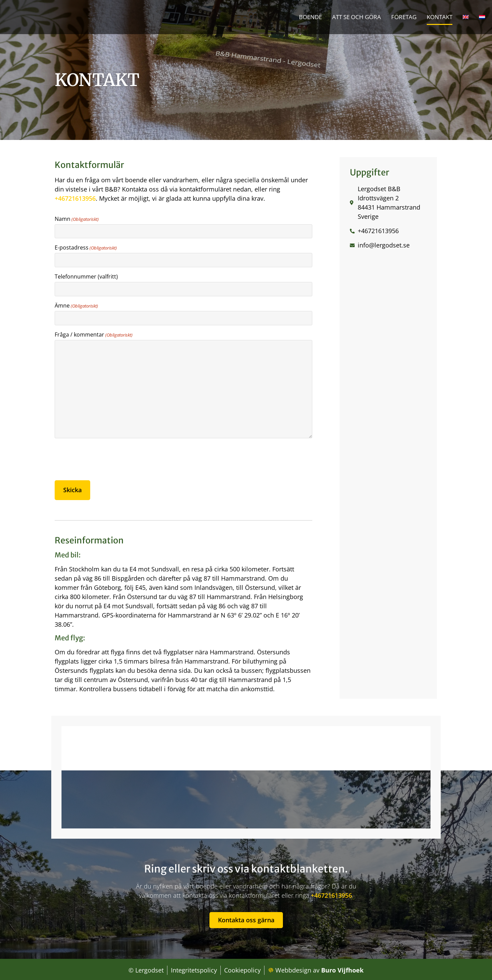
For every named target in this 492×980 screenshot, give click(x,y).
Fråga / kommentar (94, 333)
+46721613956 (75, 198)
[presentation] (107, 458)
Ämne (76, 304)
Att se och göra (357, 17)
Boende (310, 17)
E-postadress (86, 247)
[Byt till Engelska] (466, 17)
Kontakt (440, 17)
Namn (77, 219)
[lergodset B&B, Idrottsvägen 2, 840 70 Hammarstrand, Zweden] (246, 775)
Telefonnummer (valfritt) (86, 276)
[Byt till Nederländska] (482, 17)
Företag (404, 17)
